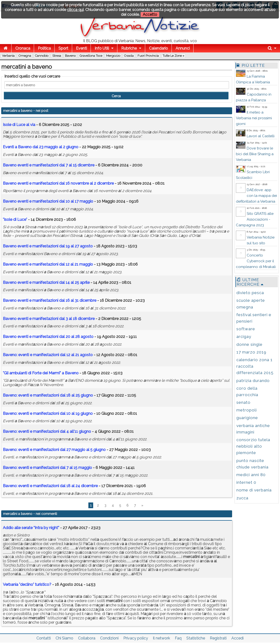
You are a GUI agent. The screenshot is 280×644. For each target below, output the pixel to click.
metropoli (247, 410)
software (246, 329)
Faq (178, 638)
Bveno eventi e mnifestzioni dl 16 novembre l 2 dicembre (58, 183)
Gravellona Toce (91, 56)
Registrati (218, 638)
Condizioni (109, 638)
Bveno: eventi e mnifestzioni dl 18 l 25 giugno (48, 395)
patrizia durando (253, 381)
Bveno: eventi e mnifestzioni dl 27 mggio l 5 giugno (54, 450)
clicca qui (75, 10)
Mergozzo (113, 56)
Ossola (129, 56)
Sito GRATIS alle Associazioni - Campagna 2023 (255, 219)
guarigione (247, 418)
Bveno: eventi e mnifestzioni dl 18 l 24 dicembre (50, 486)
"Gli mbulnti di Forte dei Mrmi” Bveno (41, 373)
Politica (44, 48)
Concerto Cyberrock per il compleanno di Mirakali (256, 261)
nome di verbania (254, 490)
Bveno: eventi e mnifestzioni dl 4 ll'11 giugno (47, 431)
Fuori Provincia (148, 56)
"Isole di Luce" (15, 219)
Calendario (158, 48)
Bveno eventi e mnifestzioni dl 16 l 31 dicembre (50, 300)
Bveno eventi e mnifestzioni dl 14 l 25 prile (46, 282)
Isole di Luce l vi (19, 125)
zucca (242, 498)
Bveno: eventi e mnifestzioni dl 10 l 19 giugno (48, 413)
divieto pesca (250, 293)
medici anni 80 (251, 475)
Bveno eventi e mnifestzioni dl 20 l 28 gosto (48, 337)
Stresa (57, 56)
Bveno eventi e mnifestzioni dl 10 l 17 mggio (48, 201)
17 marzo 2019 (251, 352)
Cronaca (23, 48)
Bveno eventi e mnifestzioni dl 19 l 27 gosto (48, 246)
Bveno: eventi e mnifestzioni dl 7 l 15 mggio (47, 468)
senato (243, 402)
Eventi (81, 48)
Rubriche (129, 48)
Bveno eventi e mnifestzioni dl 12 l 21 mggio (48, 264)
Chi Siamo (64, 638)
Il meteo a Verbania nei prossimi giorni (254, 118)
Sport (63, 48)
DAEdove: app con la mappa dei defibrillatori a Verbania (256, 196)
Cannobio (42, 56)
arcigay (244, 336)
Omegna (25, 56)
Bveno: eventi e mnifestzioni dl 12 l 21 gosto (48, 355)
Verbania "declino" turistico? (27, 584)
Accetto (150, 14)
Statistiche (196, 638)
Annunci (183, 48)
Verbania (8, 56)
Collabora (87, 638)
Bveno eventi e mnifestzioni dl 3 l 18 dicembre (49, 319)
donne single (249, 344)
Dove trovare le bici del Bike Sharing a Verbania (255, 154)
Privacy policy (136, 638)
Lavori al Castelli (261, 136)
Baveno (70, 56)
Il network (161, 638)
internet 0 (246, 482)
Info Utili (102, 48)
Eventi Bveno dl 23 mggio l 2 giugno (41, 147)
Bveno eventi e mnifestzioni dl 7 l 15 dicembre (49, 165)
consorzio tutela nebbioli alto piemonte (253, 446)
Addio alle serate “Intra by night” (31, 528)
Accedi (237, 638)
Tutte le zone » (174, 56)
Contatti (44, 638)
